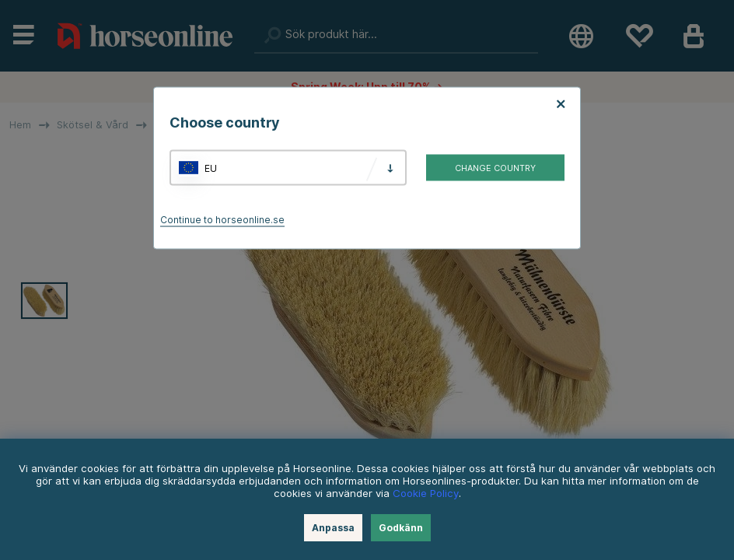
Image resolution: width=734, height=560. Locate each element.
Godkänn (401, 528)
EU (211, 168)
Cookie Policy (426, 493)
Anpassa (333, 528)
